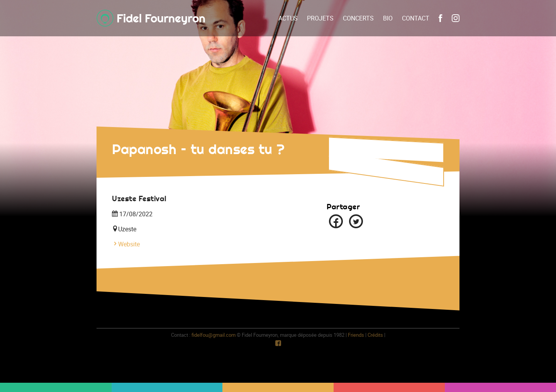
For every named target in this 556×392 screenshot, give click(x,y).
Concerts (358, 18)
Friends (356, 335)
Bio (388, 18)
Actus (288, 18)
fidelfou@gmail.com (214, 335)
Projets (320, 18)
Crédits (375, 335)
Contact (416, 18)
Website (126, 244)
